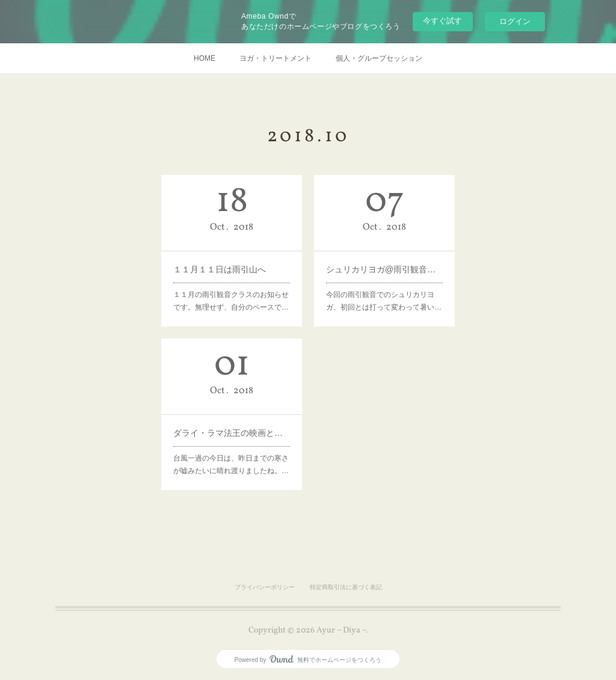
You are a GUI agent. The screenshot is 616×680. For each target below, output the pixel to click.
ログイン (515, 21)
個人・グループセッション (379, 58)
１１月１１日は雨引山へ (220, 269)
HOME (205, 58)
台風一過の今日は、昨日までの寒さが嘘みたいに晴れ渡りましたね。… (231, 464)
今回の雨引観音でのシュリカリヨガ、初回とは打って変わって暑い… (384, 300)
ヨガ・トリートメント (276, 58)
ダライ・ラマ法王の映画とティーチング (232, 432)
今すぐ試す (442, 21)
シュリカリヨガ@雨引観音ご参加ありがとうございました (384, 269)
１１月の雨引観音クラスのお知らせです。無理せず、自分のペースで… (231, 301)
